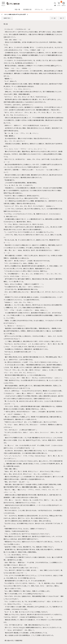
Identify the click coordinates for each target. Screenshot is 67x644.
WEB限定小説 (27, 9)
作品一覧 (17, 9)
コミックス (49, 9)
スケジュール (39, 9)
